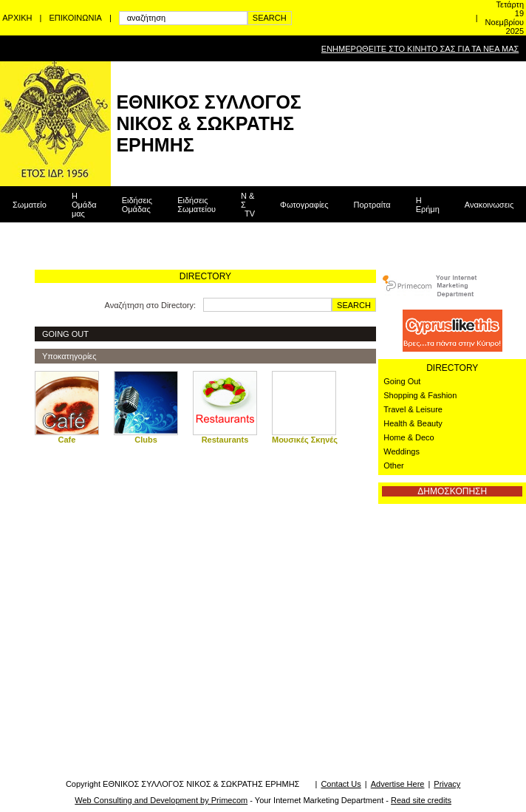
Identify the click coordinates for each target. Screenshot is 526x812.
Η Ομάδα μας (84, 205)
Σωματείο (30, 205)
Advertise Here (398, 784)
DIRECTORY (452, 368)
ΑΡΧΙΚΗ (17, 18)
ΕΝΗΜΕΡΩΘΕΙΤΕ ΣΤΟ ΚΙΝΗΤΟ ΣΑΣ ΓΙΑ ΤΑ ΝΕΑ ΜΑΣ (420, 49)
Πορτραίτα (372, 205)
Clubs (146, 440)
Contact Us (341, 784)
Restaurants (225, 440)
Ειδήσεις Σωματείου (197, 205)
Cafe (67, 440)
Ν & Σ (248, 205)
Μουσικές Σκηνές (305, 440)
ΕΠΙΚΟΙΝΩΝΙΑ (75, 18)
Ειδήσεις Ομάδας (137, 205)
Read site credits (421, 800)
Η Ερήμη (428, 205)
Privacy (447, 784)
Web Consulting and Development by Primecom (161, 800)
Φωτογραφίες (304, 205)
